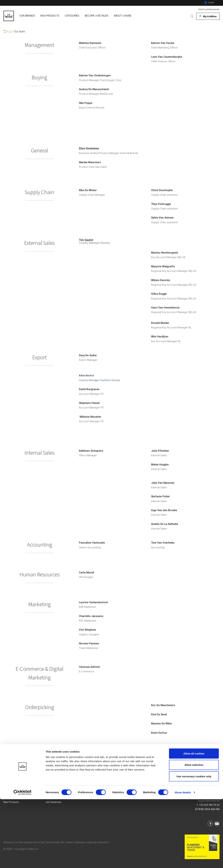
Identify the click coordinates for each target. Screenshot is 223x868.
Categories (9, 796)
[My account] (208, 16)
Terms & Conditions (98, 789)
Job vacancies (53, 802)
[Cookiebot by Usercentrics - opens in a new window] (23, 861)
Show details (183, 861)
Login (132, 789)
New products (11, 802)
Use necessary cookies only (194, 845)
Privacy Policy (95, 796)
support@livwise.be (209, 801)
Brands (7, 789)
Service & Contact (139, 796)
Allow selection (194, 834)
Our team (20, 32)
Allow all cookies (194, 822)
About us (50, 789)
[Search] (192, 16)
